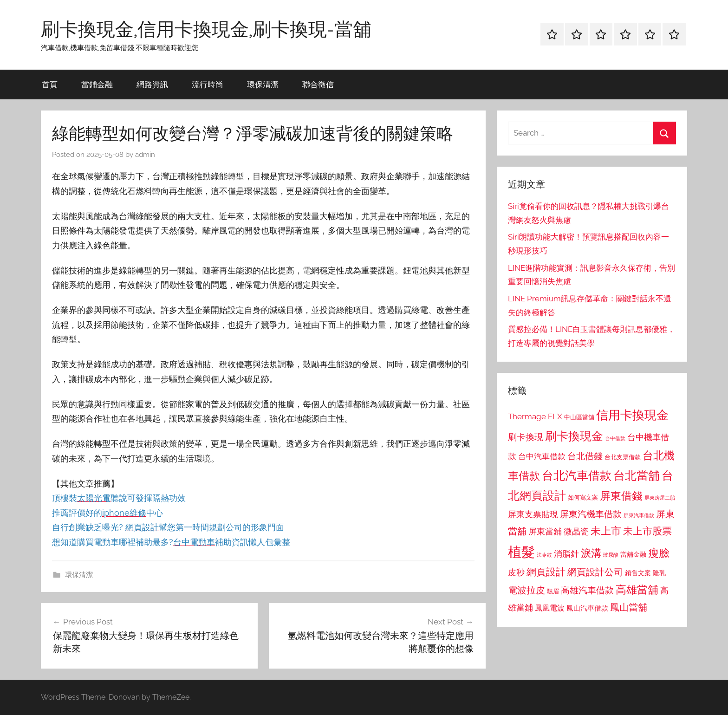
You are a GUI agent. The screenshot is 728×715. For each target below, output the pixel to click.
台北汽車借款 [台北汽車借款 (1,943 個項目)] (577, 475)
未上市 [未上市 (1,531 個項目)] (606, 531)
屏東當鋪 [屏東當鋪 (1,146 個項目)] (545, 531)
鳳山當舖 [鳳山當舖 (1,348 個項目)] (629, 607)
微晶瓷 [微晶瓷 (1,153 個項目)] (576, 531)
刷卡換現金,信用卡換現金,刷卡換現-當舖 (206, 29)
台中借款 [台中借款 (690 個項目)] (615, 438)
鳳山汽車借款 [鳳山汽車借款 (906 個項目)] (587, 608)
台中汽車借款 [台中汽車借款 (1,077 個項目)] (542, 456)
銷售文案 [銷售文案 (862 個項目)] (638, 573)
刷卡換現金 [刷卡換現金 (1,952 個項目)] (574, 436)
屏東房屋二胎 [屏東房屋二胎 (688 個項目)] (660, 498)
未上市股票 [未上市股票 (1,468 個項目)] (647, 531)
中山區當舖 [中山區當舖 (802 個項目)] (579, 417)
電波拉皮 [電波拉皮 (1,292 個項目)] (526, 590)
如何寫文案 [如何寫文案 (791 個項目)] (583, 497)
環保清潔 (263, 84)
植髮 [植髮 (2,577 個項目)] (521, 552)
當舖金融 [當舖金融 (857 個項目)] (633, 554)
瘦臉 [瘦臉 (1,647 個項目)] (659, 553)
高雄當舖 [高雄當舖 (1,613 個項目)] (637, 590)
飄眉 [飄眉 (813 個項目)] (553, 591)
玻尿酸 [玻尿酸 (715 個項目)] (611, 555)
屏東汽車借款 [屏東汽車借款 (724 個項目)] (639, 515)
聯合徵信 (318, 84)
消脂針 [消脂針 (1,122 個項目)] (566, 554)
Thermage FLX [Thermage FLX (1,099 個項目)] (535, 416)
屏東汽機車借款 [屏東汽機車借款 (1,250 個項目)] (591, 514)
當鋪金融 (97, 84)
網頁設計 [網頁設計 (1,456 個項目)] (546, 572)
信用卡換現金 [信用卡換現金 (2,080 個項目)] (632, 415)
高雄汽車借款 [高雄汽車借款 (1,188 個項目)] (587, 590)
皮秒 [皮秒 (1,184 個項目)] (516, 572)
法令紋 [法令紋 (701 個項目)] (544, 555)
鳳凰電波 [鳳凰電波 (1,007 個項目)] (550, 608)
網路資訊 (152, 84)
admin (145, 155)
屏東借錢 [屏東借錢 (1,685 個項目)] (621, 496)
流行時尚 (208, 84)
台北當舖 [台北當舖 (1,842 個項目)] (637, 476)
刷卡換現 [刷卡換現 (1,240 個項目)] (526, 437)
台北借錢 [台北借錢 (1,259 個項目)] (585, 456)
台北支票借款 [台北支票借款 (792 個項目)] (623, 457)
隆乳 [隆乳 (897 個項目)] (659, 573)
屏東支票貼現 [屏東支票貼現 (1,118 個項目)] (533, 514)
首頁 (50, 84)
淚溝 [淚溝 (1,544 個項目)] (591, 553)
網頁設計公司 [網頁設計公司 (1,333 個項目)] (595, 572)
